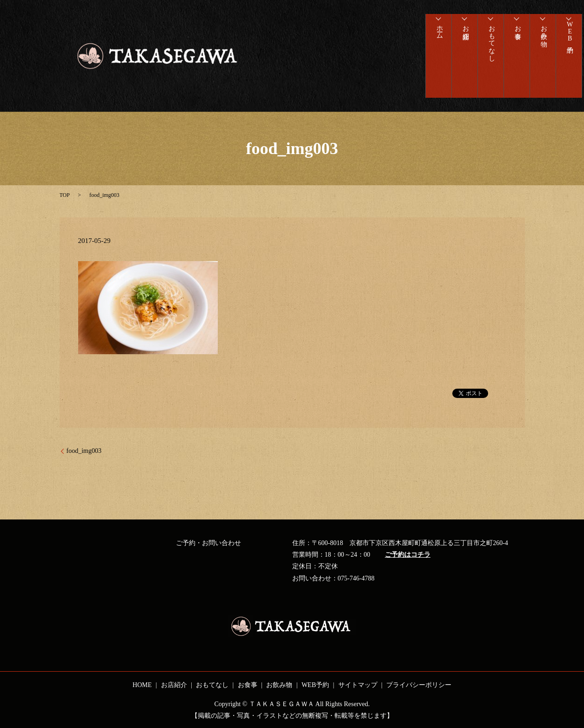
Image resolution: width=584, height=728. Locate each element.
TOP (65, 195)
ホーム (439, 33)
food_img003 (84, 451)
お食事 (517, 29)
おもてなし (491, 44)
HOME (142, 685)
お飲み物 (543, 33)
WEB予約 (569, 36)
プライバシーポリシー (419, 685)
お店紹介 (465, 29)
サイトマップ (358, 685)
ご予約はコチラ (408, 555)
